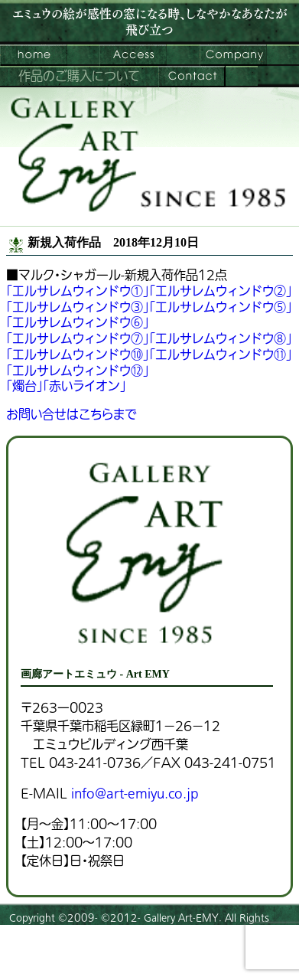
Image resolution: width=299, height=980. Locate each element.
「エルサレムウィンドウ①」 (78, 292)
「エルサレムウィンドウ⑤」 (221, 308)
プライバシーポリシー (54, 961)
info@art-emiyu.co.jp (135, 794)
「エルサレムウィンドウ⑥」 (78, 323)
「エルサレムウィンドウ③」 (78, 308)
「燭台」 (24, 387)
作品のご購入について (79, 77)
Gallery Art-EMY (181, 918)
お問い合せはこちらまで (71, 415)
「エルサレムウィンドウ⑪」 (221, 355)
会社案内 (233, 55)
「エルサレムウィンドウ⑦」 (78, 339)
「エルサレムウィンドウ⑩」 (78, 355)
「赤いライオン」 (84, 387)
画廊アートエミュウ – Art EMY (34, 55)
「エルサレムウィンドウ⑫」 (78, 371)
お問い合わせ (192, 77)
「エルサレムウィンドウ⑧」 (221, 339)
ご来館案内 (133, 55)
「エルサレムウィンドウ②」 (221, 292)
